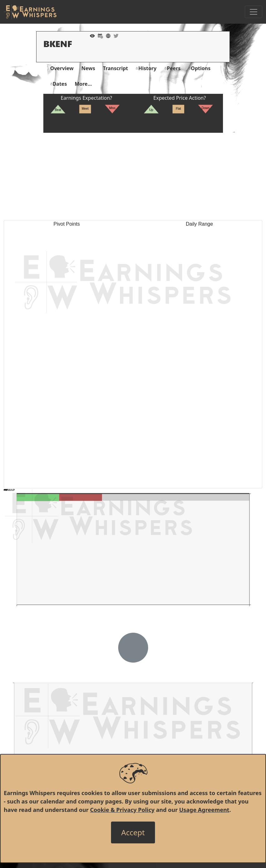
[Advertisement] (133, 176)
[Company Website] (107, 35)
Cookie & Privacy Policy (122, 810)
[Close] (133, 832)
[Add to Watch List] (91, 35)
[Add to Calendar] (99, 35)
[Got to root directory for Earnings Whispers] (30, 12)
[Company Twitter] (114, 35)
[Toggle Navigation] (254, 12)
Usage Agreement (204, 810)
